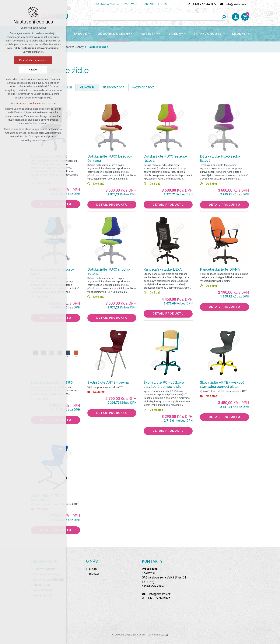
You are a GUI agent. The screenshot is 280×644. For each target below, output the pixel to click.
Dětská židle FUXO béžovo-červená (110, 158)
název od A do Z (143, 87)
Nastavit (33, 70)
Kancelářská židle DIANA (220, 269)
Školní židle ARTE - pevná (108, 382)
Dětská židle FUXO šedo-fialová (220, 158)
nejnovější (87, 87)
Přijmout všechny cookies (33, 60)
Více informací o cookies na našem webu (33, 103)
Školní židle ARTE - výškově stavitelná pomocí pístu (222, 384)
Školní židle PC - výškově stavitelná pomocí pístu (164, 384)
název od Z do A (114, 87)
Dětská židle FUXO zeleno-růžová (165, 158)
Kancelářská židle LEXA (163, 269)
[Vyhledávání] (224, 17)
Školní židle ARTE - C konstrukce (48, 498)
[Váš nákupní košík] (245, 17)
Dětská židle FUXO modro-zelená (109, 271)
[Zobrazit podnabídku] (89, 34)
